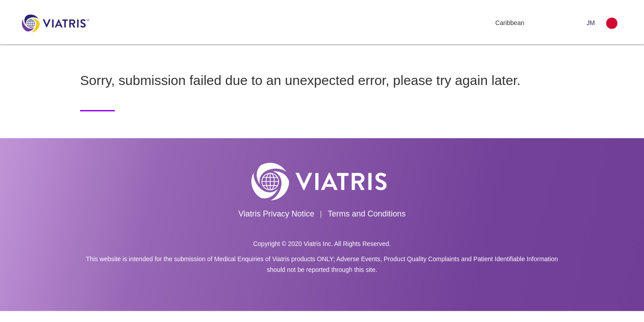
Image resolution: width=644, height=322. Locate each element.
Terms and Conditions (367, 214)
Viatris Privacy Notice (276, 214)
